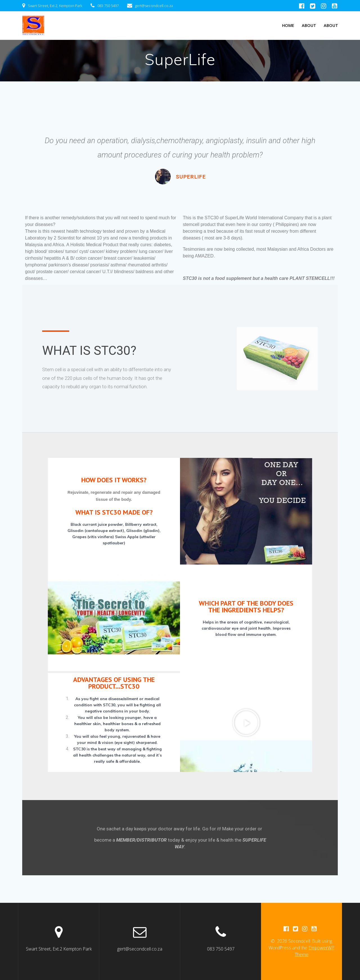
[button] (246, 723)
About (309, 25)
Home (288, 25)
